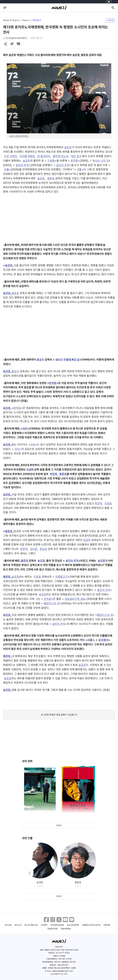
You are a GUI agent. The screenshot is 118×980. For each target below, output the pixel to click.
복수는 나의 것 (101, 161)
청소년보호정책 (73, 925)
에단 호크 (76, 156)
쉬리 (25, 428)
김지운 (34, 549)
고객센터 (44, 925)
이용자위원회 (66, 929)
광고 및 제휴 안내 (31, 925)
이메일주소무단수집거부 (91, 925)
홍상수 (40, 360)
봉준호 (51, 178)
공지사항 (8, 925)
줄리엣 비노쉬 (61, 156)
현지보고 (37, 20)
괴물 (6, 169)
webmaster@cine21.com (63, 971)
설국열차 (103, 640)
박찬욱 (53, 474)
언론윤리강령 (52, 929)
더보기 (59, 825)
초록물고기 (61, 577)
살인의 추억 (22, 165)
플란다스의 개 (52, 603)
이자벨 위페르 (27, 156)
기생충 (51, 161)
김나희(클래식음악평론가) (16, 38)
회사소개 (18, 925)
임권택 (30, 469)
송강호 (68, 147)
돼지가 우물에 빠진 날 (67, 360)
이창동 (108, 503)
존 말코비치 (44, 156)
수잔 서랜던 (11, 156)
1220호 (110, 20)
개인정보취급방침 (57, 925)
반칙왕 (74, 161)
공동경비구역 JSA (75, 599)
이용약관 (107, 925)
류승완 (43, 549)
